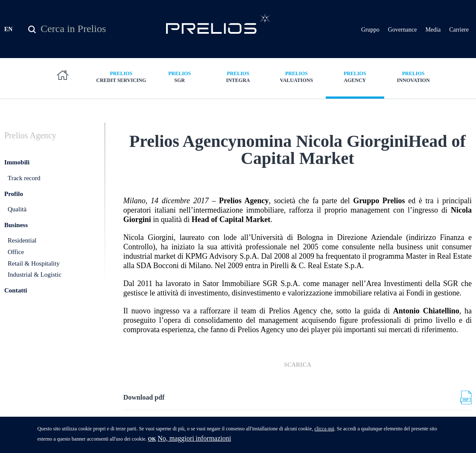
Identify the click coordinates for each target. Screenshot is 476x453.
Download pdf (144, 397)
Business (16, 225)
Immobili (17, 162)
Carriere (459, 30)
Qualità (17, 209)
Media (433, 30)
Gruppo (370, 30)
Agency (355, 77)
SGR (180, 77)
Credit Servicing (121, 77)
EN (8, 29)
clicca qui (324, 431)
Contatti (16, 290)
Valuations (296, 77)
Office (16, 252)
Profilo (14, 194)
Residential (22, 240)
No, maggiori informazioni (194, 441)
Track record (24, 178)
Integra (238, 77)
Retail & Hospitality (34, 263)
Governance (403, 30)
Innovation (413, 77)
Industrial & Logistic (35, 275)
